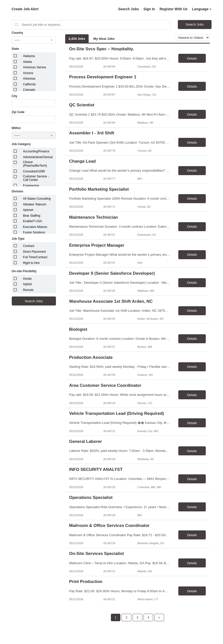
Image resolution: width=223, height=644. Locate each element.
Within (16, 128)
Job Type (18, 239)
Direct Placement (34, 252)
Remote (28, 290)
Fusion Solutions (34, 232)
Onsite (27, 279)
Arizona (28, 73)
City (15, 96)
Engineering (31, 186)
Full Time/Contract (35, 257)
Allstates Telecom (35, 204)
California (29, 84)
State (15, 49)
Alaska (27, 62)
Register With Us (174, 9)
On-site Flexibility (24, 271)
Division (18, 191)
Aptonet (28, 210)
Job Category (21, 144)
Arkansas (29, 79)
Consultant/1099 (34, 171)
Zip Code (18, 112)
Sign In (149, 9)
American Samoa (34, 67)
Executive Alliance (35, 227)
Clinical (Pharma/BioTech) (35, 164)
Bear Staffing (32, 216)
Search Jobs (128, 9)
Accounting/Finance (36, 151)
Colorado (29, 90)
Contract (29, 246)
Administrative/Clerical (38, 157)
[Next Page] (159, 617)
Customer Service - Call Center (36, 178)
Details (192, 58)
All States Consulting (37, 199)
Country (17, 33)
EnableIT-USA (32, 221)
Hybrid (27, 284)
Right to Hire (31, 263)
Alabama (29, 56)
